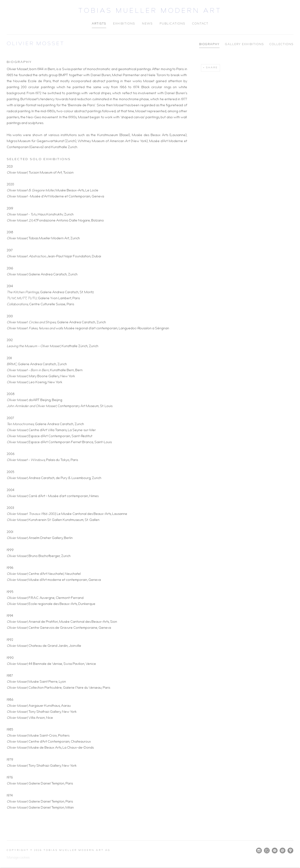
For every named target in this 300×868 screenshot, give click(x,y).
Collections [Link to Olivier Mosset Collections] (281, 45)
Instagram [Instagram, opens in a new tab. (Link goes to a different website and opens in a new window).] (259, 851)
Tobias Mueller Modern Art (150, 11)
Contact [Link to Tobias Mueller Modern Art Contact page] (200, 24)
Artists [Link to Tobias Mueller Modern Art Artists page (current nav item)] (99, 24)
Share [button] (212, 68)
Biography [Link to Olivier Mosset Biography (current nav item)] (209, 45)
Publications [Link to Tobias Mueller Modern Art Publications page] (172, 24)
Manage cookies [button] (18, 858)
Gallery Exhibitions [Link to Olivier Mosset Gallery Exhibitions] (244, 45)
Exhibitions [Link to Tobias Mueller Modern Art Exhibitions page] (124, 24)
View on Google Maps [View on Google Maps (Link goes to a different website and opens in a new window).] (290, 851)
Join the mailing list (275, 851)
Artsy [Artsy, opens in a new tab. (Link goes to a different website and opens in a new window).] (267, 851)
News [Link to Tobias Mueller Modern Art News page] (147, 24)
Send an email (283, 851)
